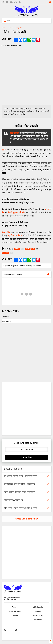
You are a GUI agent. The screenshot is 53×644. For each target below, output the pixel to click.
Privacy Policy (38, 616)
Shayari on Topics (15, 611)
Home (3, 28)
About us (15, 607)
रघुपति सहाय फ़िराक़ (15, 236)
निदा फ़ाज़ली (14, 133)
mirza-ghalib (18, 28)
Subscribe (26, 457)
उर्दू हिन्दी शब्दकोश (38, 607)
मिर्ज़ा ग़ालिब (6, 232)
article (10, 28)
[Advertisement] (26, 77)
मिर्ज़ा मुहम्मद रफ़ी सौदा (17, 213)
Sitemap (38, 611)
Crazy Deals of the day (27, 519)
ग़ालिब (4, 150)
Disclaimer (38, 620)
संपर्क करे (15, 616)
